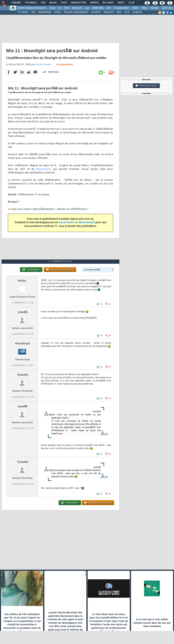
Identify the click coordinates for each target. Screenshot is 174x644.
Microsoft (77, 8)
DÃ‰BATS (109, 12)
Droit (121, 3)
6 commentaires (65, 65)
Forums (16, 3)
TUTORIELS (23, 12)
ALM (66, 8)
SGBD (135, 8)
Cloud (52, 8)
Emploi (94, 3)
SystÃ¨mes (167, 8)
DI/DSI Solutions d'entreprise (32, 8)
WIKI (119, 12)
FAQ (43, 3)
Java (87, 8)
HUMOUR (137, 12)
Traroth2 (23, 375)
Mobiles (155, 8)
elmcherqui (22, 343)
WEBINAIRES (45, 12)
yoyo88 (22, 312)
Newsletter (79, 3)
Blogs (53, 3)
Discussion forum (146, 86)
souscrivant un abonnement (77, 223)
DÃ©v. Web (98, 8)
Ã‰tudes (108, 3)
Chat (64, 3)
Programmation (121, 8)
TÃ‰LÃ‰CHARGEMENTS (76, 12)
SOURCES (96, 12)
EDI (109, 8)
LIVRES (57, 12)
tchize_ (23, 281)
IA (60, 8)
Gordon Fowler (43, 65)
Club (131, 3)
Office (144, 8)
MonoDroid (43, 169)
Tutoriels (31, 3)
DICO (127, 12)
